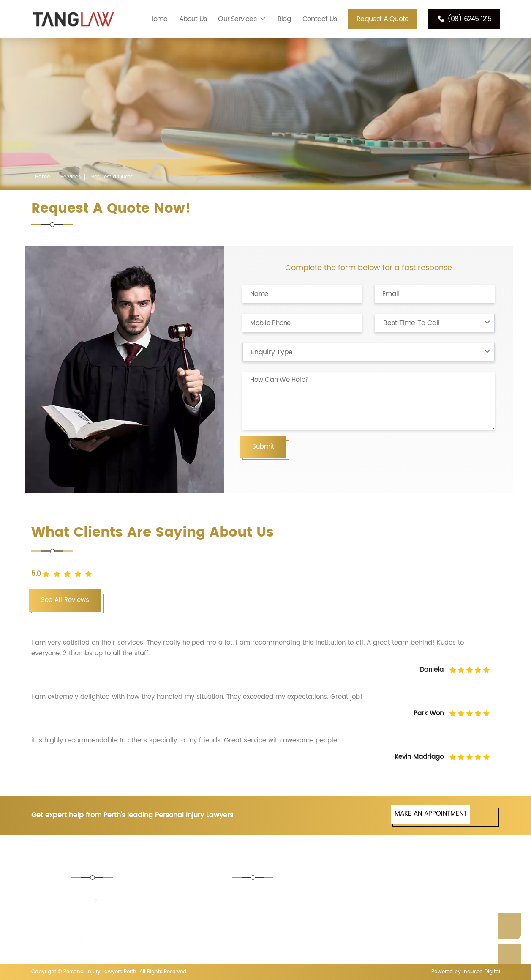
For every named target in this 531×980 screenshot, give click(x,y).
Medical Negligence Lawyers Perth (413, 927)
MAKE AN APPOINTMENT (431, 814)
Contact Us (320, 19)
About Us (193, 19)
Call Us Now (509, 957)
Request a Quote (383, 19)
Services (71, 177)
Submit (263, 447)
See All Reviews (65, 600)
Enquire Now (509, 926)
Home (158, 19)
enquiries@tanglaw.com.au (127, 940)
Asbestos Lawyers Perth (398, 894)
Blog (284, 19)
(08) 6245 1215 (464, 19)
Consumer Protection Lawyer (286, 927)
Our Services (237, 19)
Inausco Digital (481, 972)
